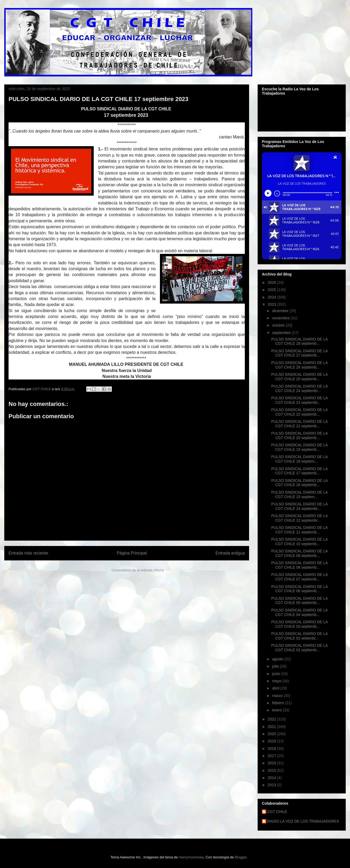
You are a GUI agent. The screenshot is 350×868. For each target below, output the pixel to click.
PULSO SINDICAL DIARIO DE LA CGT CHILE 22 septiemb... (299, 412)
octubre (279, 325)
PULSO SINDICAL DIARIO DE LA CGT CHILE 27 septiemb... (299, 353)
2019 (272, 741)
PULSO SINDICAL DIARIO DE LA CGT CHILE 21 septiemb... (299, 424)
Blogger (241, 857)
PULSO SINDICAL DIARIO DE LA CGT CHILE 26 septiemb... (299, 365)
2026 (272, 282)
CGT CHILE (277, 812)
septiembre (282, 333)
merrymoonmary (191, 857)
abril (276, 688)
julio (276, 666)
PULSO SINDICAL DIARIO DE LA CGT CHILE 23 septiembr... (299, 400)
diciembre (281, 311)
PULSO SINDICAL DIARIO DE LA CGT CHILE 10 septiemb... (299, 542)
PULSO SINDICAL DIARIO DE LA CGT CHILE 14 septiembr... (299, 506)
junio (276, 674)
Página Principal (132, 553)
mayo (277, 681)
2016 (272, 763)
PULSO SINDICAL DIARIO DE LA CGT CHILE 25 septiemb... (299, 377)
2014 (272, 778)
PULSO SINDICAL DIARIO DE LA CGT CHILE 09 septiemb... (299, 553)
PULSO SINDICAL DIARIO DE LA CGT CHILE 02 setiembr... (299, 636)
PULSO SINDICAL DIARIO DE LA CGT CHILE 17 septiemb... (299, 471)
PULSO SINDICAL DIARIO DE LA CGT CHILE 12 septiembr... (299, 518)
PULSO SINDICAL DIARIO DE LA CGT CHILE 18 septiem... (299, 459)
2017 (272, 756)
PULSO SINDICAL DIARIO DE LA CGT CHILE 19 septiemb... (299, 447)
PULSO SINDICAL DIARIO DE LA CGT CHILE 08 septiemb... (299, 565)
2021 (272, 727)
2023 (272, 304)
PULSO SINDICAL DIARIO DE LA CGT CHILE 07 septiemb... (299, 577)
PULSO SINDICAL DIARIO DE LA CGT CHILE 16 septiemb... (299, 483)
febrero (278, 703)
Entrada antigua (230, 553)
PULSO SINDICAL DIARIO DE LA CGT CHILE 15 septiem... (299, 495)
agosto (278, 659)
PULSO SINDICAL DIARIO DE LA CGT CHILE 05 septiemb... (299, 601)
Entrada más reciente (28, 553)
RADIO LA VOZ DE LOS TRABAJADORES (303, 821)
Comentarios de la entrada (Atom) (138, 570)
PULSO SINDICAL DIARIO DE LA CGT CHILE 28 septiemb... (299, 341)
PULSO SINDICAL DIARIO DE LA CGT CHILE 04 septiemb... (299, 612)
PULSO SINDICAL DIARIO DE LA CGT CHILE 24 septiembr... (299, 388)
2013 (272, 785)
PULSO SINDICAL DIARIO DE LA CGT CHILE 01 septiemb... (299, 648)
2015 (272, 770)
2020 (272, 734)
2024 (272, 297)
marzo (278, 696)
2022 (272, 719)
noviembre (281, 318)
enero (277, 710)
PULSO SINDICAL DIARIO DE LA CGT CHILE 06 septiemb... (299, 589)
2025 (272, 290)
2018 (272, 749)
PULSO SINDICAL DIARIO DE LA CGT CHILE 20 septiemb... (299, 435)
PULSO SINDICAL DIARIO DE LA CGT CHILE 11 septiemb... (299, 530)
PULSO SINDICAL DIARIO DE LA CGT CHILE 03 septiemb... (299, 624)
